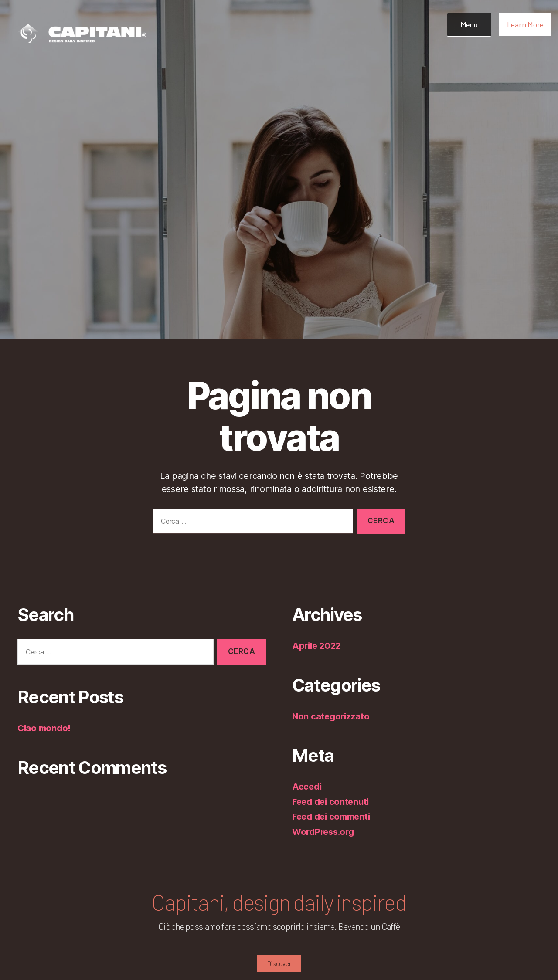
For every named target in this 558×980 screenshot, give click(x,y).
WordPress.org (325, 832)
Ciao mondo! (45, 728)
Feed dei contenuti (333, 802)
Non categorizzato (332, 716)
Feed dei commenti (334, 816)
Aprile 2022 (318, 646)
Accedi (307, 786)
